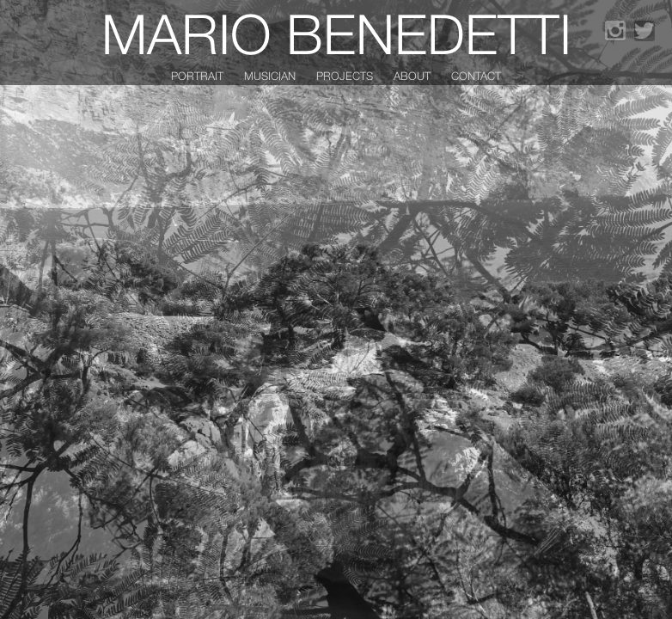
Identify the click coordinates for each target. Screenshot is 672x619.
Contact (476, 76)
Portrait (197, 76)
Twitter (645, 31)
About (412, 76)
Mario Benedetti (336, 34)
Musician (270, 76)
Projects (345, 76)
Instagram (615, 31)
